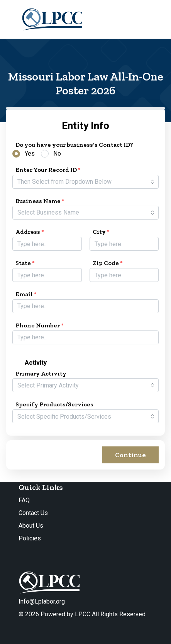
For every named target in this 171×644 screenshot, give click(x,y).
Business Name (40, 201)
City (101, 232)
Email (26, 294)
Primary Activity (41, 373)
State (25, 263)
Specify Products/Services (54, 404)
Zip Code (108, 263)
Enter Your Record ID (48, 170)
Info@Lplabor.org (42, 601)
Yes (30, 153)
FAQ (24, 500)
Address (30, 232)
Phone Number (40, 325)
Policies (30, 538)
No (57, 153)
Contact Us (33, 513)
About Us (31, 526)
